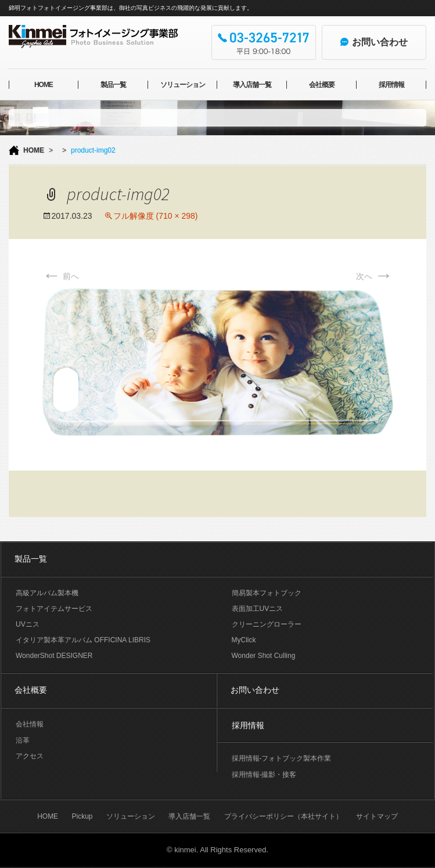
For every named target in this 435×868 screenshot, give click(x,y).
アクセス (30, 756)
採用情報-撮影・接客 (264, 775)
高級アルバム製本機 (47, 593)
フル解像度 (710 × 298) (156, 216)
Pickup (82, 816)
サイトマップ (377, 816)
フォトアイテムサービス (54, 609)
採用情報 (391, 85)
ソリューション (183, 85)
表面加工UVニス (258, 609)
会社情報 (30, 724)
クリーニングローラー (267, 624)
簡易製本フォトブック (267, 593)
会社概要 (322, 85)
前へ (61, 276)
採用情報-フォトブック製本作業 (282, 758)
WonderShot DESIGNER (54, 656)
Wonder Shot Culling (264, 656)
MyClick (244, 640)
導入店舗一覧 (252, 85)
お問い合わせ (255, 690)
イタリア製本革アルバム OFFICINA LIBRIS (83, 640)
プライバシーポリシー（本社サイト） (283, 816)
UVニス (28, 624)
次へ (375, 276)
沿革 (23, 740)
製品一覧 (113, 85)
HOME (44, 85)
